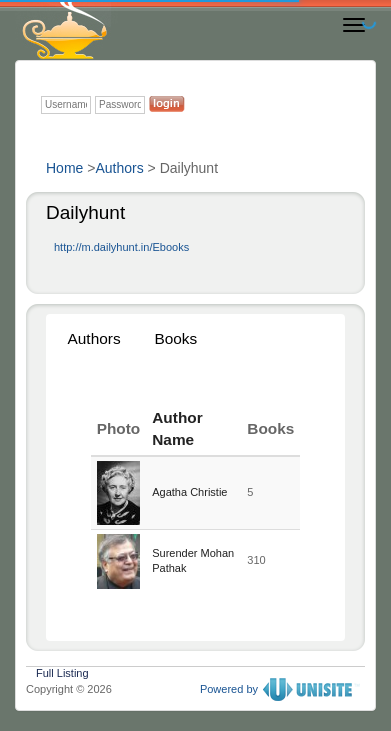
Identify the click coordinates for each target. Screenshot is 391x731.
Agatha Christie (189, 492)
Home (64, 168)
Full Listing (62, 671)
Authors (119, 168)
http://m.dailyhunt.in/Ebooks (121, 247)
